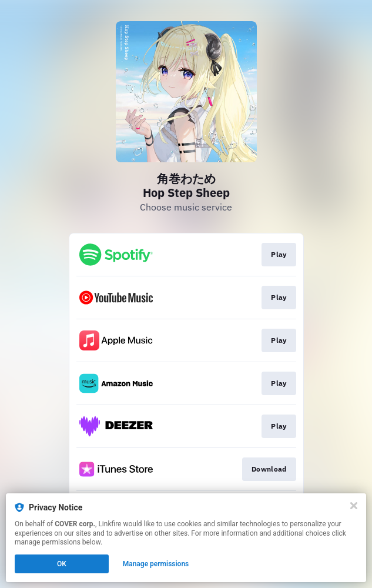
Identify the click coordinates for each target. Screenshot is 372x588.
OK (62, 564)
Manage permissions (156, 564)
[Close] (354, 506)
